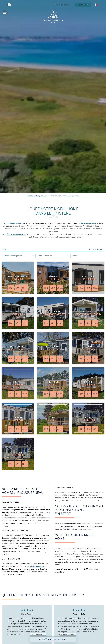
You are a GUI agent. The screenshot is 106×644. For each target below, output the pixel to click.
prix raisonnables (37, 566)
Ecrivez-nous (68, 634)
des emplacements (88, 223)
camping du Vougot (14, 223)
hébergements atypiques (16, 234)
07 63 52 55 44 (38, 634)
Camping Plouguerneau (37, 196)
